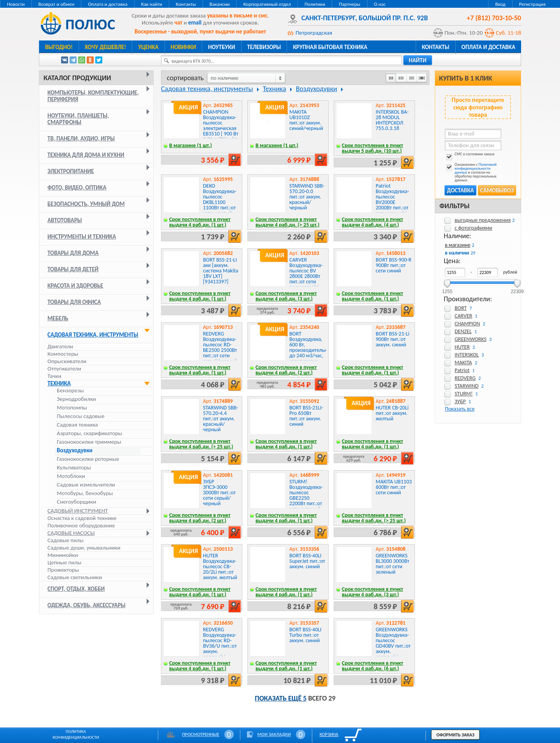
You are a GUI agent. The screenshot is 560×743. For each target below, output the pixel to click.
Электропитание (71, 171)
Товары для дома (73, 253)
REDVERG (465, 378)
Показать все (460, 409)
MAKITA (463, 363)
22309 (517, 289)
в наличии (457, 253)
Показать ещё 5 (281, 698)
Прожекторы (63, 570)
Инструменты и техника (82, 237)
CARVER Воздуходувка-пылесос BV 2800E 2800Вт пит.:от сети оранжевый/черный (306, 276)
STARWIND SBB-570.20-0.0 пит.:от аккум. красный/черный (307, 197)
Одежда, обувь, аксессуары (87, 605)
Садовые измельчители (86, 485)
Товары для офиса (74, 302)
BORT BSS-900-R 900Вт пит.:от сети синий (394, 265)
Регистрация (532, 4)
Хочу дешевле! (105, 47)
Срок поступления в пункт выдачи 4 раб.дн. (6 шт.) (373, 666)
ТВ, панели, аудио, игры (81, 139)
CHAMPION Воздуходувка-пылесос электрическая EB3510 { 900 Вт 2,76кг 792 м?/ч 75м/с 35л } (221, 128)
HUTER (462, 347)
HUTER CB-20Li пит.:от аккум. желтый (392, 413)
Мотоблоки (71, 476)
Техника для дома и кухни (86, 155)
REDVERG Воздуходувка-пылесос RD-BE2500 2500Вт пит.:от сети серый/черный (220, 347)
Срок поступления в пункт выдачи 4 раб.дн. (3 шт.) (286, 296)
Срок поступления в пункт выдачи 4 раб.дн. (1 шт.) (200, 222)
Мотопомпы (72, 408)
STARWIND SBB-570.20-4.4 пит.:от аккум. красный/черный (220, 419)
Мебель (58, 318)
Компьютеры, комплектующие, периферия (93, 96)
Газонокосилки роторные (88, 459)
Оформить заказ (455, 735)
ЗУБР (460, 401)
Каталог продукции (77, 78)
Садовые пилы (66, 540)
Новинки (183, 47)
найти (418, 60)
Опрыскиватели (67, 361)
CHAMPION (467, 324)
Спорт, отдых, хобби (76, 589)
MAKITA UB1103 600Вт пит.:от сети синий (394, 487)
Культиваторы (74, 468)
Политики (315, 4)
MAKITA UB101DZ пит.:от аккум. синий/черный (306, 120)
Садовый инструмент (78, 511)
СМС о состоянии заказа (470, 155)
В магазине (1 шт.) (191, 145)
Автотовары (65, 220)
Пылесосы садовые (81, 416)
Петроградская (314, 33)
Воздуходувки (75, 451)
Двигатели (60, 346)
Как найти (152, 4)
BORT (461, 308)
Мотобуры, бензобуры (85, 493)
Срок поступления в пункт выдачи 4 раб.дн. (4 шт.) (373, 222)
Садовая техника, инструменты (93, 335)
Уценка (148, 47)
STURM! (464, 394)
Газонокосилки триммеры (89, 442)
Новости (16, 4)
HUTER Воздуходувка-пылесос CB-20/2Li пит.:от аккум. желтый (220, 566)
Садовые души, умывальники (84, 548)
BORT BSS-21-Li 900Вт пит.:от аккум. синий (393, 339)
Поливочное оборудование (81, 525)
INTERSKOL (467, 355)
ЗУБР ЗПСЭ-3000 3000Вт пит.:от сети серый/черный (219, 493)
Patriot (462, 370)
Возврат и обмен (57, 4)
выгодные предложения (483, 220)
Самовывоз (497, 190)
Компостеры (63, 354)
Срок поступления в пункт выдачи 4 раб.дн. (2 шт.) (286, 370)
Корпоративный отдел (267, 4)
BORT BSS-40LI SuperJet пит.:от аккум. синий (307, 561)
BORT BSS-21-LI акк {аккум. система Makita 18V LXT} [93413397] (220, 271)
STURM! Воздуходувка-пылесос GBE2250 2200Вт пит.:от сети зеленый (306, 495)
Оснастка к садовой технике (82, 518)
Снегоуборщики (76, 502)
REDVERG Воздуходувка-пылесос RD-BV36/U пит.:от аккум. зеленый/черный (220, 646)
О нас (380, 4)
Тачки (54, 376)
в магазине (458, 245)
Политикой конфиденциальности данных (476, 168)
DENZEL (463, 331)
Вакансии (220, 4)
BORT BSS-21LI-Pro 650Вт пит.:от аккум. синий (306, 416)
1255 (447, 289)
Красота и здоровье (75, 286)
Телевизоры (264, 47)
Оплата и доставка (108, 4)
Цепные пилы (64, 562)
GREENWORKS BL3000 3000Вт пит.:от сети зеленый (392, 564)
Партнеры (349, 4)
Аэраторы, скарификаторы (89, 433)
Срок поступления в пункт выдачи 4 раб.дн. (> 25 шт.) (287, 222)
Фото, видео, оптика (77, 188)
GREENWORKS (471, 339)
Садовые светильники (75, 577)
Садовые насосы (71, 533)
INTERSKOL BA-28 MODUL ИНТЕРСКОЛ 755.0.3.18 (392, 120)
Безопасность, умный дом (86, 204)
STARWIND (466, 386)
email (195, 23)
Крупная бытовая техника (330, 47)
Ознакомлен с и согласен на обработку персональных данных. (471, 172)
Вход (500, 4)
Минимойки (63, 555)
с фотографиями (473, 228)
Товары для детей (73, 269)
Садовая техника (77, 425)
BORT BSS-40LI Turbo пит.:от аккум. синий (305, 635)
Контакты (186, 4)
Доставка (460, 190)
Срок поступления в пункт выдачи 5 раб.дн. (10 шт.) (373, 148)
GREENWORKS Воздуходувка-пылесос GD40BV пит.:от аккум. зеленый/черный (393, 646)
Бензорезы (70, 391)
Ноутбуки (222, 47)
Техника (59, 383)
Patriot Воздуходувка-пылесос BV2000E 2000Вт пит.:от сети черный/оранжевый (392, 202)
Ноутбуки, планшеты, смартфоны (78, 119)
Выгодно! (59, 47)
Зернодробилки (76, 399)
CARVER (463, 316)
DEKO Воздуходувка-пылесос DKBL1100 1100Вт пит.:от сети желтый (220, 199)
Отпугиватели (64, 369)
